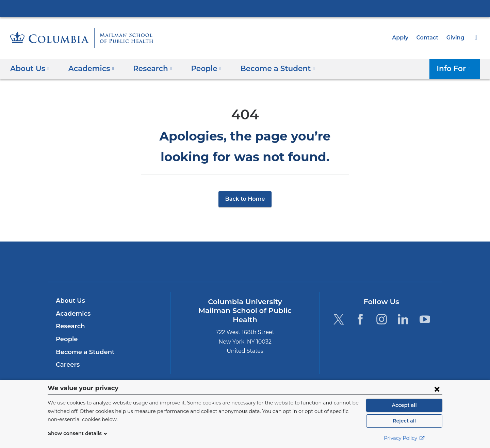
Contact (429, 38)
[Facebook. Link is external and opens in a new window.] (360, 319)
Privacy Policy (404, 438)
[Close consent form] (437, 389)
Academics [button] (89, 68)
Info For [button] (456, 68)
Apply (403, 38)
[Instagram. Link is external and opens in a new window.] (382, 319)
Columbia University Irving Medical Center (245, 8)
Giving (456, 38)
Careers (67, 365)
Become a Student (83, 352)
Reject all (404, 421)
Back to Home (245, 199)
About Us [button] (30, 68)
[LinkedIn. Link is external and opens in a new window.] (403, 319)
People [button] (199, 68)
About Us (69, 301)
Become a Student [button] (266, 68)
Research (70, 326)
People (66, 339)
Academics (72, 314)
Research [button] (148, 68)
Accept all (404, 405)
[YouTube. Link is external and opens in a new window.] (425, 319)
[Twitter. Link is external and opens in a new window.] (338, 319)
